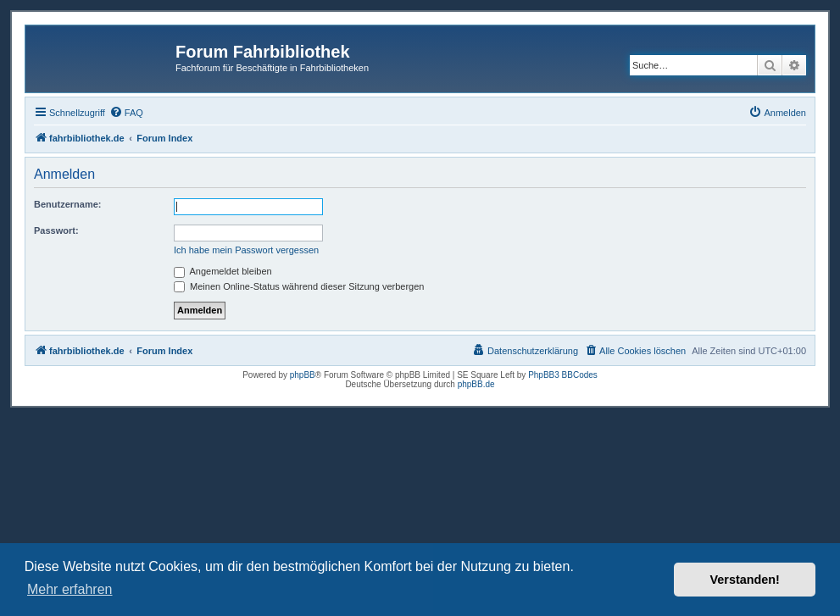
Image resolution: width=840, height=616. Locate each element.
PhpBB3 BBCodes (563, 375)
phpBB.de (476, 384)
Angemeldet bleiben (223, 271)
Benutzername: (67, 204)
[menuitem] (126, 113)
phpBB (303, 375)
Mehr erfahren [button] (70, 589)
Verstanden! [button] (745, 580)
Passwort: (56, 230)
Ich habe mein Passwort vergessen (246, 250)
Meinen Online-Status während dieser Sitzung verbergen (299, 286)
